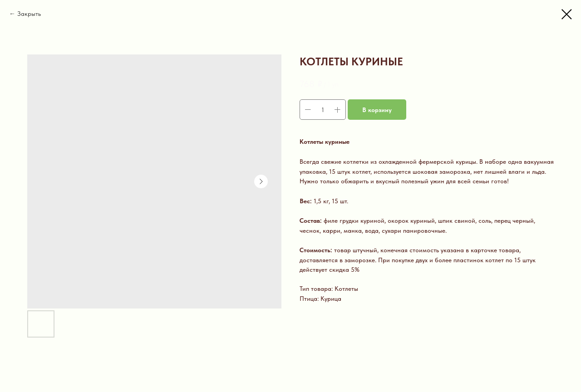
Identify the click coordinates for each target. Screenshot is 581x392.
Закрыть (29, 14)
